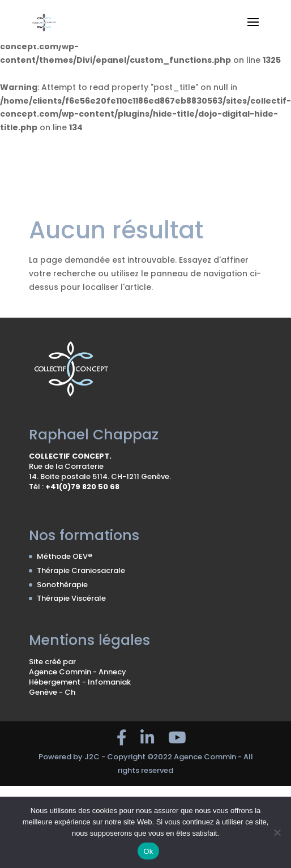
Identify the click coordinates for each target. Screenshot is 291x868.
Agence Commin (61, 672)
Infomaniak (109, 682)
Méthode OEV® (65, 556)
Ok (148, 851)
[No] (277, 832)
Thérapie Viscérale (71, 598)
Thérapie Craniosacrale (81, 570)
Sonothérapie (62, 585)
